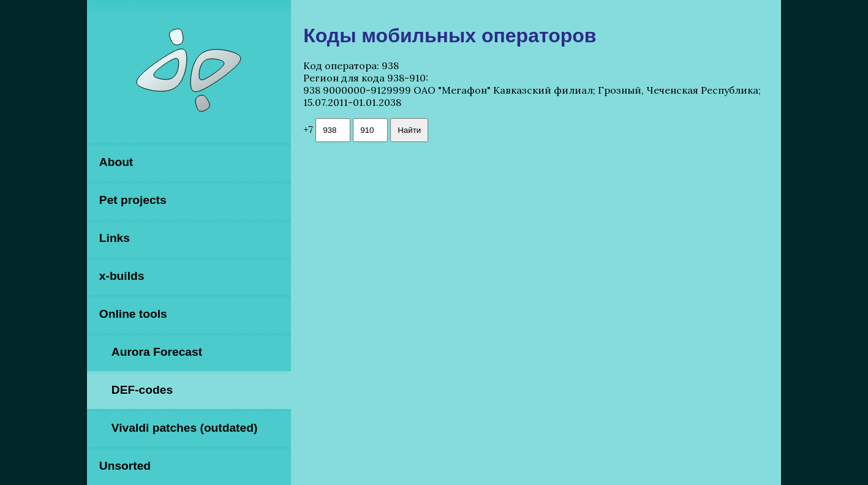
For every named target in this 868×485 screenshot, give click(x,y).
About (116, 162)
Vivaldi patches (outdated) (184, 428)
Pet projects (133, 200)
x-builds (122, 276)
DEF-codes (142, 390)
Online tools (133, 314)
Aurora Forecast (157, 352)
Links (115, 238)
